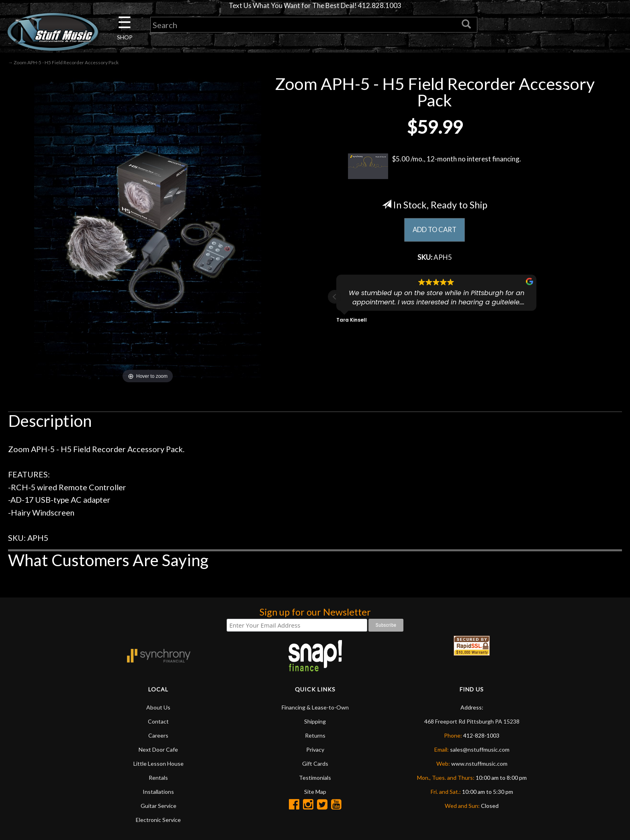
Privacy (315, 750)
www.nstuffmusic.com (479, 764)
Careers (158, 736)
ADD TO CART (435, 230)
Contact (158, 722)
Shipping (315, 722)
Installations (158, 792)
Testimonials (315, 778)
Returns (315, 736)
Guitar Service (159, 806)
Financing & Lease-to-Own (315, 708)
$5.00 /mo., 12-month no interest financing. (435, 167)
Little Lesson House (159, 764)
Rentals (158, 778)
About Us (158, 708)
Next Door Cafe (158, 750)
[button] (335, 299)
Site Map (315, 792)
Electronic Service (158, 821)
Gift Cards (315, 764)
